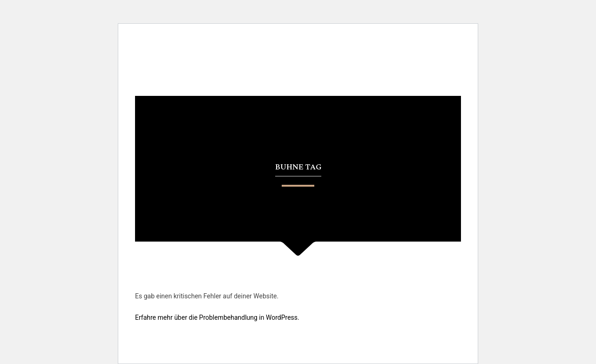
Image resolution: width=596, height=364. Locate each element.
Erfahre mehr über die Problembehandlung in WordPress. (217, 317)
